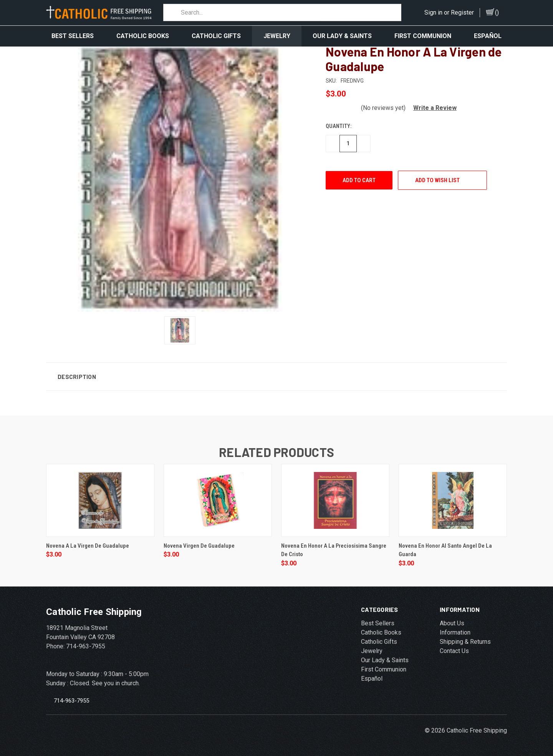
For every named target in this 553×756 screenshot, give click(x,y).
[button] (432, 107)
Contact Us (454, 650)
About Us (452, 622)
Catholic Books (143, 36)
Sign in (433, 12)
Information (455, 631)
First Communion (423, 36)
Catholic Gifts (216, 36)
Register (462, 12)
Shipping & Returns (465, 641)
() (497, 12)
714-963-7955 (71, 699)
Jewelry (277, 36)
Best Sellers (73, 36)
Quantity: (339, 125)
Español (488, 36)
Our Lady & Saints (342, 36)
